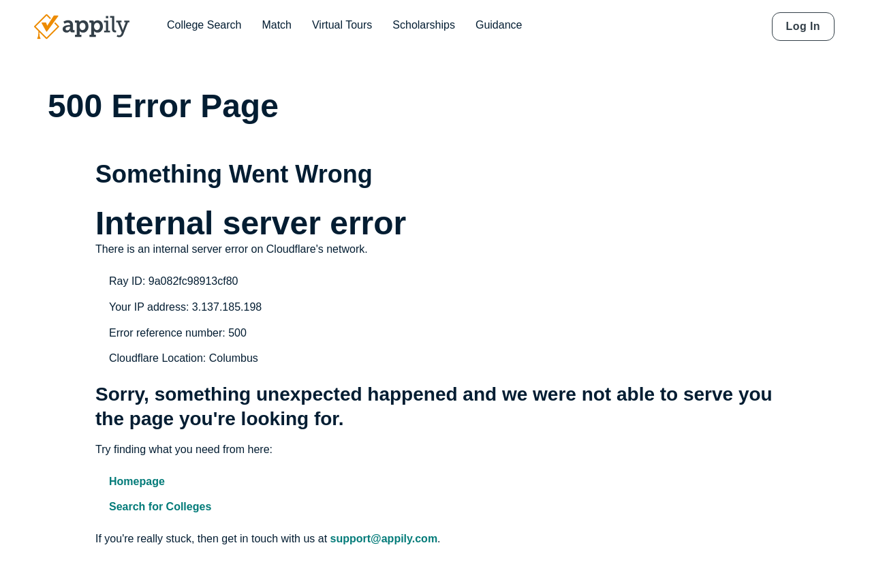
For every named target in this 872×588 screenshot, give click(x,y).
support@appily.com (384, 539)
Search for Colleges (160, 507)
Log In (803, 26)
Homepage (137, 481)
